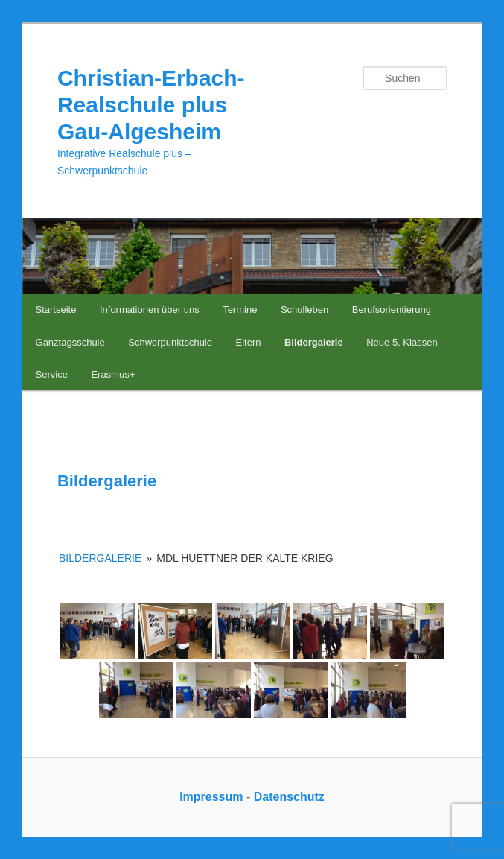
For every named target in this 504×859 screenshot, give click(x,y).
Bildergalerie (314, 342)
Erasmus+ (113, 374)
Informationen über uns (150, 310)
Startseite (56, 310)
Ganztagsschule (70, 342)
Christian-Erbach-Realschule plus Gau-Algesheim (151, 105)
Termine (240, 310)
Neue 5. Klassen (402, 342)
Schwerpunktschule (170, 342)
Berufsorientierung (392, 310)
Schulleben (304, 310)
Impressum (211, 797)
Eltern (248, 342)
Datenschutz (289, 797)
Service (52, 374)
